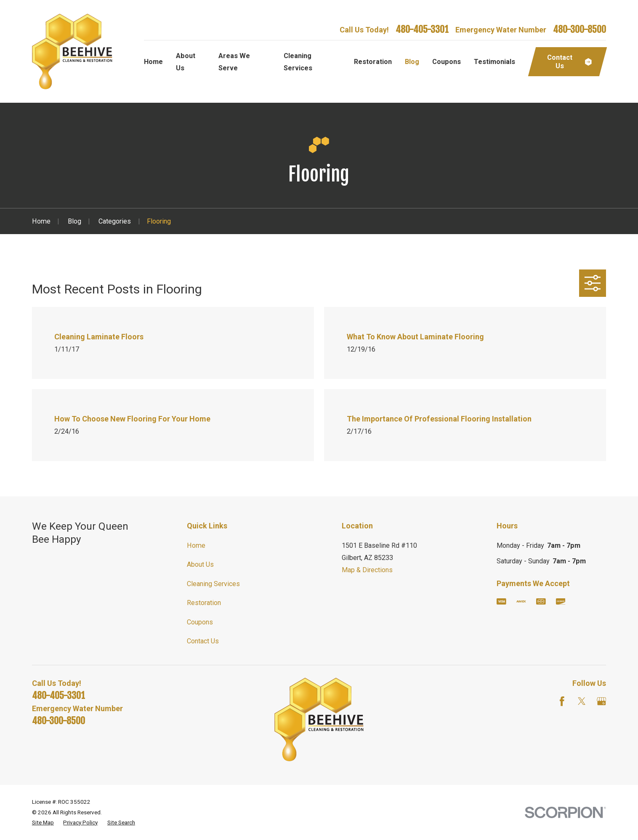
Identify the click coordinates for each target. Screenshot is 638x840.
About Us (200, 564)
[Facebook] (562, 701)
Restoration (204, 603)
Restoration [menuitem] (373, 62)
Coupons (200, 622)
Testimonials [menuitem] (494, 62)
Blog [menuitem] (412, 62)
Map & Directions (367, 570)
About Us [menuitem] (186, 62)
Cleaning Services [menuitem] (298, 62)
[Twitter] (582, 701)
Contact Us (203, 641)
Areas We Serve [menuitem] (234, 62)
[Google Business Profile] (602, 701)
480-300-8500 (580, 29)
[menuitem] (43, 823)
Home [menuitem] (153, 62)
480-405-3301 (422, 29)
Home (196, 545)
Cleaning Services (213, 584)
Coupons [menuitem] (447, 62)
